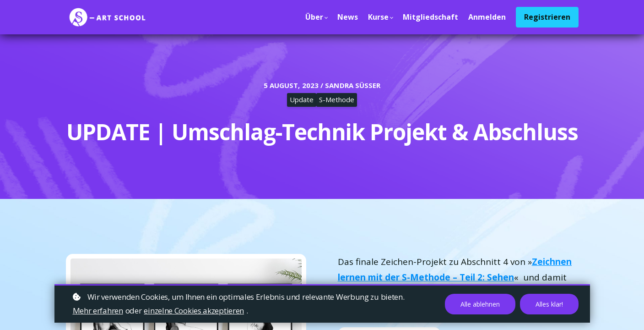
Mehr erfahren (98, 311)
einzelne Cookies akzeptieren (194, 311)
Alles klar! (549, 304)
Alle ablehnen (480, 304)
